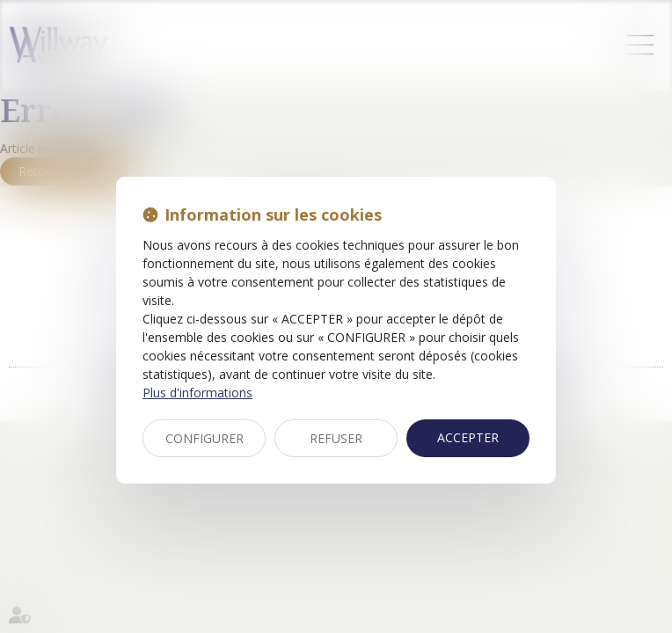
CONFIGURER (205, 438)
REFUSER (336, 438)
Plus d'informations (197, 393)
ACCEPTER (468, 437)
